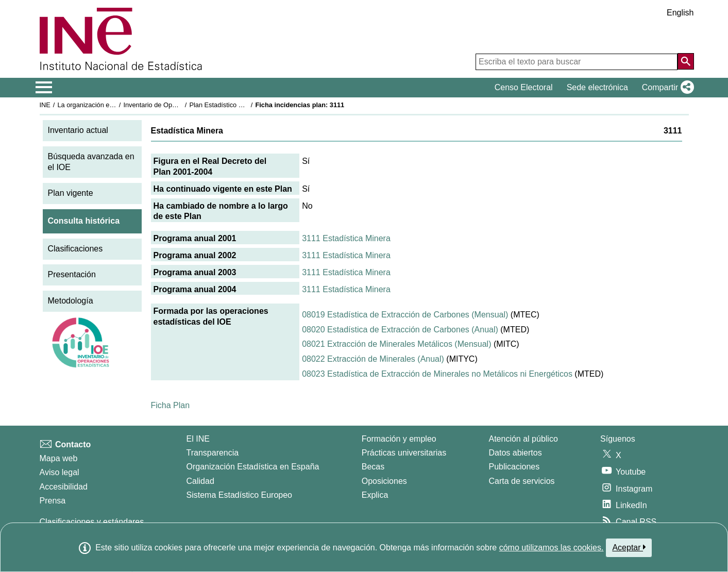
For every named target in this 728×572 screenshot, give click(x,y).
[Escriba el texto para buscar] (577, 62)
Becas (373, 467)
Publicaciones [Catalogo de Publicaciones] (514, 467)
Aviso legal (60, 472)
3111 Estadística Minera (346, 238)
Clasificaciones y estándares (92, 522)
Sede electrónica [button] (597, 87)
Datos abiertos (515, 453)
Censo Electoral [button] (524, 87)
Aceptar (629, 547)
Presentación (72, 274)
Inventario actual (78, 130)
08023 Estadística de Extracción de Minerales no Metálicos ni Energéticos (437, 374)
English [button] (680, 13)
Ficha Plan (171, 405)
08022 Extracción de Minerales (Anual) (373, 359)
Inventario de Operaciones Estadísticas (181, 105)
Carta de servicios (522, 481)
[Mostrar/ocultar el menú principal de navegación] (44, 88)
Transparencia (213, 453)
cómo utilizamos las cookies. (552, 548)
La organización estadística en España (114, 105)
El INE (198, 439)
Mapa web (59, 458)
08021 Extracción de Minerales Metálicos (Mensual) (396, 344)
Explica (375, 495)
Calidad (200, 481)
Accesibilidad (64, 487)
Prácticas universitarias (404, 453)
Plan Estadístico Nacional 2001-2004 (243, 105)
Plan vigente (71, 193)
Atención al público (523, 439)
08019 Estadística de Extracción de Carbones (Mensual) (405, 315)
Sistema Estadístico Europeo (239, 495)
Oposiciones (384, 481)
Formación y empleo (399, 439)
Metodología (71, 301)
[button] (666, 88)
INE (45, 105)
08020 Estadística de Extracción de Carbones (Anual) (400, 330)
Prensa (53, 501)
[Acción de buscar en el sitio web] (686, 61)
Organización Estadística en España (253, 467)
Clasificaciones (75, 249)
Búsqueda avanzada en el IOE (91, 162)
